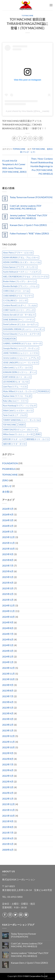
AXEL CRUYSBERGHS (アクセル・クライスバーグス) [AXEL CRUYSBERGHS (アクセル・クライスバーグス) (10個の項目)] (26, 277)
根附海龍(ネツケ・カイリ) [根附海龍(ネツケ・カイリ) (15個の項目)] (37, 439)
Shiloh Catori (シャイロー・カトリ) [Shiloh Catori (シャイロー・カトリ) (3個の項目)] (18, 410)
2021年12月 (9, 804)
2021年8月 (8, 827)
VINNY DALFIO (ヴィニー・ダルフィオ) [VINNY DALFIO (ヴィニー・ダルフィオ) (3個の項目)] (20, 430)
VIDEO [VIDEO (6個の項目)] (22, 425)
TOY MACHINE (38, 149)
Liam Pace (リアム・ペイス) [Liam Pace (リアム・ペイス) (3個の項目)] (15, 387)
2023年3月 (8, 719)
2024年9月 (8, 622)
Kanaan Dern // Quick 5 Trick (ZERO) (28, 225)
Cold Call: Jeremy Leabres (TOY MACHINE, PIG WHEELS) (26, 207)
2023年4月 (8, 713)
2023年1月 (8, 730)
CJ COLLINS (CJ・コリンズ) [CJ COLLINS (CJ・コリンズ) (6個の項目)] (15, 300)
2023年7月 (8, 696)
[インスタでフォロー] (10, 915)
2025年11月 (9, 543)
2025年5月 (8, 577)
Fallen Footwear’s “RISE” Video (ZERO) (29, 233)
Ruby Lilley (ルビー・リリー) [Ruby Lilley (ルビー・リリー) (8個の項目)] (15, 401)
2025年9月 (8, 554)
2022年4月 (8, 781)
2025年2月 (8, 594)
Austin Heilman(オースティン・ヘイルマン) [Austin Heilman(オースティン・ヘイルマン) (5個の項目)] (22, 272)
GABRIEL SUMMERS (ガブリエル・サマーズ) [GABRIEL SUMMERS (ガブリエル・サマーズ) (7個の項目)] (22, 343)
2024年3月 (8, 651)
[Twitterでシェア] (25, 138)
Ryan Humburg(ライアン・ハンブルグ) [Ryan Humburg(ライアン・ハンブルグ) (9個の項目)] (20, 406)
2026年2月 (8, 526)
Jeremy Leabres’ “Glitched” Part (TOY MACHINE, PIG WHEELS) (29, 217)
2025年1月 (8, 600)
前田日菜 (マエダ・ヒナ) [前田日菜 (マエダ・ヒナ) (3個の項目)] (13, 439)
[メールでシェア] (30, 138)
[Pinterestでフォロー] (26, 915)
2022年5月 (8, 776)
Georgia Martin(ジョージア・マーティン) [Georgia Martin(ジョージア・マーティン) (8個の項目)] (21, 348)
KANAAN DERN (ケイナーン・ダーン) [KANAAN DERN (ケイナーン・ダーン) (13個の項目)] (19, 372)
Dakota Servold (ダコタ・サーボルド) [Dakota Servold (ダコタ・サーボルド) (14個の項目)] (19, 315)
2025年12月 (9, 537)
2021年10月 (9, 816)
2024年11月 (9, 611)
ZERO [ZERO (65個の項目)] (38, 434)
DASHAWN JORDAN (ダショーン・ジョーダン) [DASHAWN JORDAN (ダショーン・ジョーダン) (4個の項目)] (23, 329)
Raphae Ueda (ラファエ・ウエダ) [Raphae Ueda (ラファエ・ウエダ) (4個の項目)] (17, 396)
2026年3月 (8, 520)
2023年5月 (8, 708)
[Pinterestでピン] (35, 138)
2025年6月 (8, 571)
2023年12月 (9, 668)
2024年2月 (8, 656)
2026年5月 (8, 509)
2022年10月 (9, 747)
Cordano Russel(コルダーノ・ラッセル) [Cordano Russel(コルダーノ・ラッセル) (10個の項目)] (20, 305)
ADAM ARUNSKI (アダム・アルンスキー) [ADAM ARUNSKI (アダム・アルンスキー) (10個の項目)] (21, 257)
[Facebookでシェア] (20, 138)
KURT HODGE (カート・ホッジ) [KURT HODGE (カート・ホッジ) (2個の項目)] (17, 377)
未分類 (6, 492)
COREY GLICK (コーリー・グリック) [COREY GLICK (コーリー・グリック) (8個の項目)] (19, 310)
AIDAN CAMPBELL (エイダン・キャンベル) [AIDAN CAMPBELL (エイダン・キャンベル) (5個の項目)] (22, 262)
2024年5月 (8, 645)
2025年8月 (8, 560)
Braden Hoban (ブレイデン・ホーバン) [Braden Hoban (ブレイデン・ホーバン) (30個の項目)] (19, 281)
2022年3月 (8, 787)
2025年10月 (9, 549)
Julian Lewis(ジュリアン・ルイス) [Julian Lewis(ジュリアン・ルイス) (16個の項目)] (17, 367)
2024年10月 (9, 617)
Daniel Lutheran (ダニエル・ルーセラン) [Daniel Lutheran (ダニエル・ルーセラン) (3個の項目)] (20, 324)
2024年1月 (8, 662)
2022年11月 (9, 742)
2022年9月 (8, 753)
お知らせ (7, 486)
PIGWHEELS (9, 469)
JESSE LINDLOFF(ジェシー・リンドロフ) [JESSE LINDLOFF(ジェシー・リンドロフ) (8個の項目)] (21, 363)
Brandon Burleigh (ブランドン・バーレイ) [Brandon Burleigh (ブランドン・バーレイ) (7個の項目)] (21, 286)
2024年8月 (8, 628)
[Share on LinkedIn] (41, 138)
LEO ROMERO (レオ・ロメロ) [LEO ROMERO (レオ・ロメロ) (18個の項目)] (16, 382)
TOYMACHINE (27, 16)
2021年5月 (8, 844)
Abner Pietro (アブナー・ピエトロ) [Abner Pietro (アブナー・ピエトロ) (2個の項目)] (18, 253)
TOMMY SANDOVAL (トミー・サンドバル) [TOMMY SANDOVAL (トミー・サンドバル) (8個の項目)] (21, 420)
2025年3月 (8, 588)
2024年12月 (9, 605)
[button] (51, 5)
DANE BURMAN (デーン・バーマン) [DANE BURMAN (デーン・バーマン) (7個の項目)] (19, 320)
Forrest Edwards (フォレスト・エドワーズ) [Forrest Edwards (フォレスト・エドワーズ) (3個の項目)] (21, 334)
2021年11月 (9, 810)
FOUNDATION (10, 463)
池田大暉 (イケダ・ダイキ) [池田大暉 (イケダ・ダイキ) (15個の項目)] (14, 444)
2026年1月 (8, 532)
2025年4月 (8, 583)
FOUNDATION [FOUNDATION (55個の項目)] (9, 339)
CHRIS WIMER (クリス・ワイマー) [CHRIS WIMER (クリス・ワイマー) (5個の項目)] (18, 296)
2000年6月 (8, 850)
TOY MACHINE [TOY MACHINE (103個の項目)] (10, 425)
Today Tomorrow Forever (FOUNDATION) (31, 197)
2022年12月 (9, 736)
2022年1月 (8, 799)
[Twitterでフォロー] (15, 915)
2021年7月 (8, 833)
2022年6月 (8, 770)
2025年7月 (8, 566)
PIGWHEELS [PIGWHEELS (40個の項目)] (43, 391)
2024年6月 (8, 639)
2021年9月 (8, 821)
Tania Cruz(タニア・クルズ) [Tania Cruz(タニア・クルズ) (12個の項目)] (15, 415)
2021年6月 (8, 838)
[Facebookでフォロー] (5, 915)
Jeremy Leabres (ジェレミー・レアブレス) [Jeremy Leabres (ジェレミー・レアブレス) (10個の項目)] (21, 358)
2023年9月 (8, 685)
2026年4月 (8, 514)
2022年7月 (8, 764)
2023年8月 (8, 691)
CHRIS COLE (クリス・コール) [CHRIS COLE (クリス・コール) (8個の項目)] (16, 291)
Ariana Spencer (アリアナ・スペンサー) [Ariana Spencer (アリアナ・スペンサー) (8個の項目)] (20, 267)
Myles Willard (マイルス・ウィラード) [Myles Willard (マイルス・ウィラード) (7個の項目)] (19, 391)
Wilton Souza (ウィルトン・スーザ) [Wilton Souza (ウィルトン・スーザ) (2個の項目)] (18, 434)
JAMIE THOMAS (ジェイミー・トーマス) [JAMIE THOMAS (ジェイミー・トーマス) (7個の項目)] (21, 353)
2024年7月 (8, 634)
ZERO (5, 480)
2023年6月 (8, 702)
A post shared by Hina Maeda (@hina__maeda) (28, 111)
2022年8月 (8, 759)
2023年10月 (9, 679)
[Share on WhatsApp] (14, 138)
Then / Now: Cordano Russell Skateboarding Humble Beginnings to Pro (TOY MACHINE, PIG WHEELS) (42, 166)
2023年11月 (9, 674)
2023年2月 (8, 725)
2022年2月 (8, 793)
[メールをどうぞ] (21, 915)
